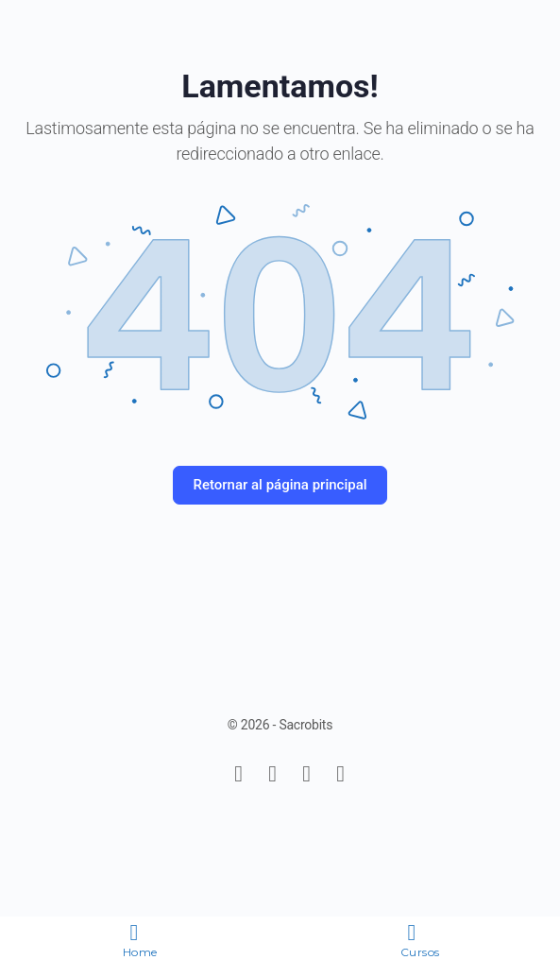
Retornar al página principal (280, 485)
